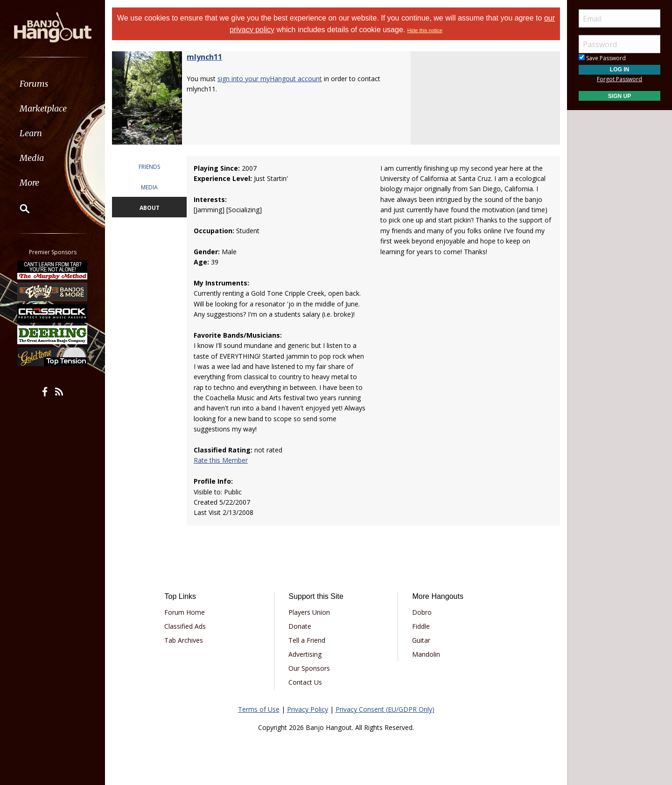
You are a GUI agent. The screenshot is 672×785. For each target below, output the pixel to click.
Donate (300, 626)
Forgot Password (619, 79)
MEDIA (149, 187)
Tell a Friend (307, 640)
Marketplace (43, 108)
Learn (31, 133)
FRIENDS (149, 167)
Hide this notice (425, 30)
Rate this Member (221, 460)
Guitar (421, 640)
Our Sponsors (309, 668)
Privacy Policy (308, 709)
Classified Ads (185, 626)
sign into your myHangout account (270, 79)
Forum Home (185, 612)
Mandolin (426, 654)
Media (32, 158)
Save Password (602, 58)
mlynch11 (204, 57)
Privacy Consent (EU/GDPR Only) (385, 709)
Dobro (422, 612)
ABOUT (150, 208)
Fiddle (421, 626)
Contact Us (305, 682)
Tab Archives (184, 640)
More (29, 183)
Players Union (309, 612)
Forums (34, 84)
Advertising (305, 654)
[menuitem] (52, 84)
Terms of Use (259, 709)
